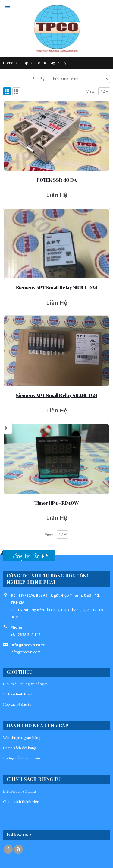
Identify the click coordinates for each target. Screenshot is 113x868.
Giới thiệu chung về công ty (26, 684)
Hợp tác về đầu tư (17, 704)
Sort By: (39, 79)
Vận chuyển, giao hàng (22, 738)
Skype (18, 849)
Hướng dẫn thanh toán (22, 758)
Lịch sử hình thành (18, 694)
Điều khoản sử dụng (20, 791)
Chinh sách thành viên (21, 801)
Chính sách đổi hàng (20, 748)
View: (91, 91)
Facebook (8, 849)
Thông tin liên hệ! (29, 556)
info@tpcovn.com (26, 652)
